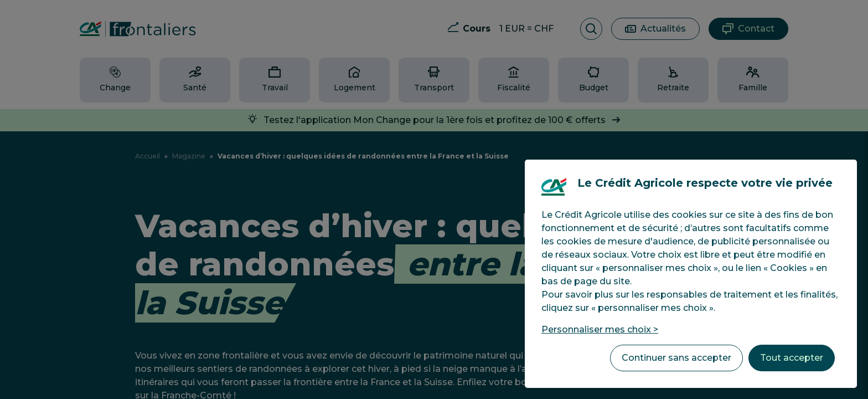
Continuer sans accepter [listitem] (676, 358)
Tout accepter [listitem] (792, 358)
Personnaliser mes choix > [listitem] (600, 329)
